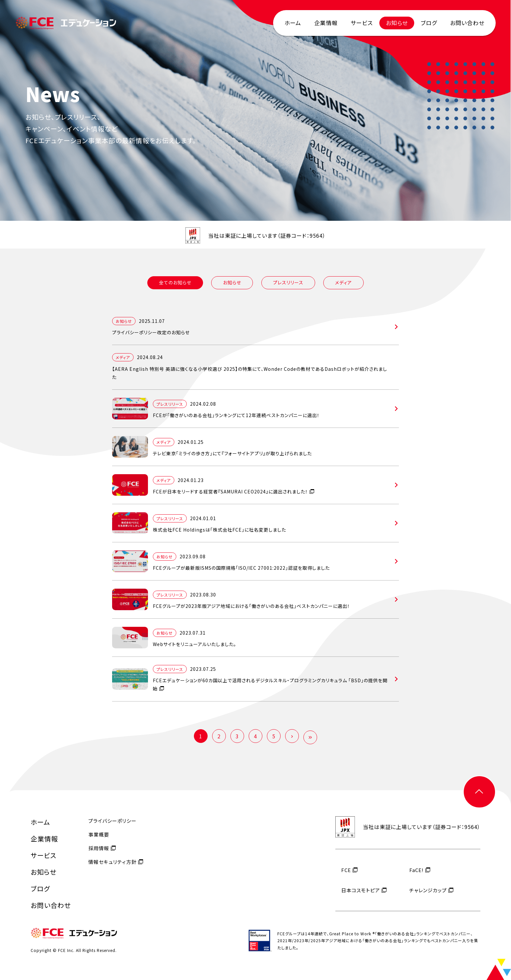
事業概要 (99, 840)
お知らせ (397, 23)
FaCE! (416, 876)
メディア (343, 282)
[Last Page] (310, 737)
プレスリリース (288, 282)
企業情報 (326, 23)
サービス (362, 23)
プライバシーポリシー (112, 827)
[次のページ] (292, 736)
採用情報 (99, 854)
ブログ (429, 23)
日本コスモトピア (361, 896)
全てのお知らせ (175, 282)
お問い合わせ (467, 23)
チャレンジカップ (428, 896)
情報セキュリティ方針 (112, 868)
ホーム (293, 23)
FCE (346, 876)
